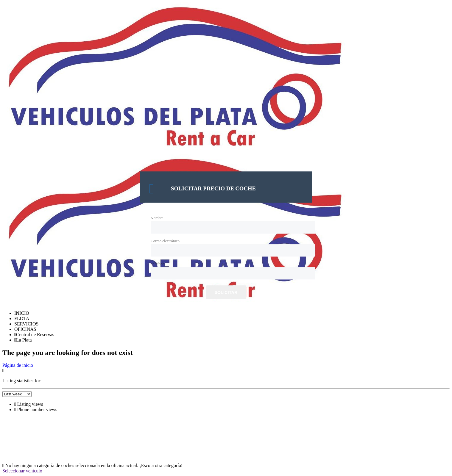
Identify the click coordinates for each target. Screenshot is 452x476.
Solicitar (226, 293)
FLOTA (22, 318)
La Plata (23, 340)
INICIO (22, 313)
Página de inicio (18, 365)
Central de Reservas (34, 335)
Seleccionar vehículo (22, 471)
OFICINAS (25, 329)
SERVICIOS (26, 324)
